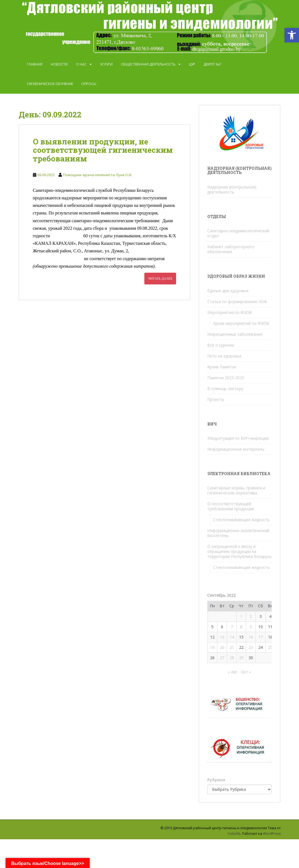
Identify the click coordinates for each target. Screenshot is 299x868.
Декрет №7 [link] (212, 64)
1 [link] (241, 616)
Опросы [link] (89, 84)
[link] (292, 35)
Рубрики (216, 780)
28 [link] (232, 658)
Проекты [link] (216, 399)
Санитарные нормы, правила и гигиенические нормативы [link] (236, 490)
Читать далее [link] (160, 279)
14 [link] (232, 637)
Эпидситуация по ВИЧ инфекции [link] (238, 438)
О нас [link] (81, 64)
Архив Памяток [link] (222, 367)
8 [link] (241, 627)
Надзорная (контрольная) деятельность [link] (232, 189)
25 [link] (270, 647)
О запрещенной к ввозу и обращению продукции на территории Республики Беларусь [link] (240, 551)
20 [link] (222, 647)
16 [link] (251, 637)
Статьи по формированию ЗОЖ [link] (237, 302)
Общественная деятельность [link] (148, 64)
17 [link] (261, 637)
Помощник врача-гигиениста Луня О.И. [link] (98, 175)
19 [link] (212, 647)
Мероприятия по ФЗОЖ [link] (230, 312)
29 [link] (241, 658)
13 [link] (222, 637)
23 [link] (251, 647)
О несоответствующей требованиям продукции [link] (231, 506)
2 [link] (251, 616)
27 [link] (222, 658)
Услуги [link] (106, 64)
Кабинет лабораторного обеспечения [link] (231, 249)
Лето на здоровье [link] (224, 356)
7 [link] (232, 627)
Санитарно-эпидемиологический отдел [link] (238, 233)
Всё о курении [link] (221, 345)
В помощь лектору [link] (225, 389)
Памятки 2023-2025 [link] (226, 378)
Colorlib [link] (234, 834)
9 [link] (251, 627)
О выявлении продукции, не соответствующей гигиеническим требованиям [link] (103, 150)
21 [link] (232, 647)
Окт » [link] (246, 672)
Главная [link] (35, 64)
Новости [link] (59, 64)
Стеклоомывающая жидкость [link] (241, 520)
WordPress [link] (272, 834)
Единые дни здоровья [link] (228, 291)
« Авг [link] (233, 672)
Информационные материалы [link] (236, 449)
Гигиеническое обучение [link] (50, 84)
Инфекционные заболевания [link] (235, 334)
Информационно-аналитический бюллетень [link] (238, 533)
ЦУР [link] (192, 64)
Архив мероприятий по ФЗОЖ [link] (241, 323)
